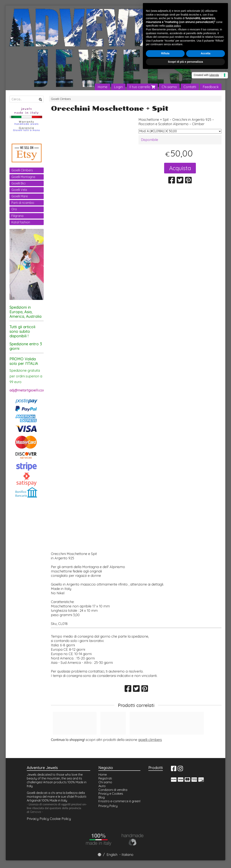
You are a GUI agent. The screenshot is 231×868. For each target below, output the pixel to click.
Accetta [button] (206, 53)
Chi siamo (169, 87)
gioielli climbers (150, 740)
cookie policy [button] (173, 26)
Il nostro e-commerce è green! (119, 801)
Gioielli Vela (19, 190)
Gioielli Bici (18, 183)
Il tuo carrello (142, 87)
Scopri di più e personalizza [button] (185, 62)
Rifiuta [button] (165, 53)
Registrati (105, 778)
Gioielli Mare (20, 196)
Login (118, 87)
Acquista (180, 168)
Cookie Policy (60, 819)
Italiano (127, 855)
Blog (102, 797)
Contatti (190, 87)
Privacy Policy (38, 819)
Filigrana (17, 216)
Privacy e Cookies (111, 794)
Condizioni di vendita (113, 790)
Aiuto (102, 786)
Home (102, 87)
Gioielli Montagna (23, 177)
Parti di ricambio (23, 203)
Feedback (211, 87)
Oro (14, 209)
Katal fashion (21, 222)
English (112, 855)
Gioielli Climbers (61, 99)
